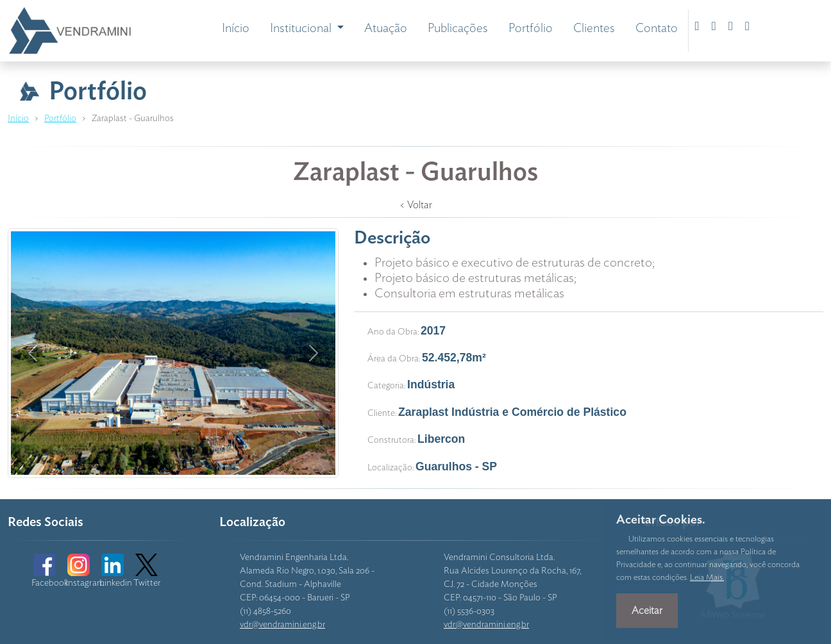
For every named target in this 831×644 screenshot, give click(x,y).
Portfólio (531, 29)
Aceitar (647, 611)
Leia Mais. (707, 578)
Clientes (594, 29)
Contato (657, 29)
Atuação (386, 29)
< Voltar (416, 205)
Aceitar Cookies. (661, 520)
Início (236, 29)
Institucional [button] (302, 29)
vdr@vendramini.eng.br (282, 625)
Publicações (458, 29)
